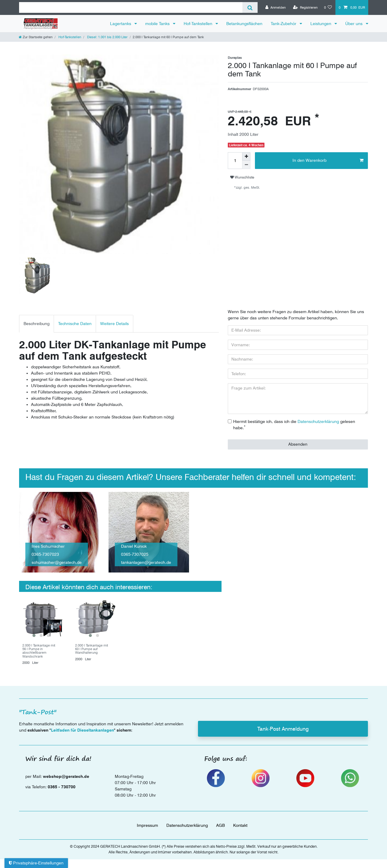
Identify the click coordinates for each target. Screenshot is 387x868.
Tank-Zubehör (284, 24)
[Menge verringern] (246, 165)
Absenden (298, 444)
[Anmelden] (275, 7)
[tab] (37, 324)
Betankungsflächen (244, 24)
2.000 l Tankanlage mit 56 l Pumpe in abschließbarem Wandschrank (39, 651)
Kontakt (240, 825)
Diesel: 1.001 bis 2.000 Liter (107, 37)
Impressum (147, 825)
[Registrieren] (305, 7)
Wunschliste (242, 177)
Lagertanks (121, 24)
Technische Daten (75, 324)
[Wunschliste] (328, 7)
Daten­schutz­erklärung (187, 825)
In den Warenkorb (328, 161)
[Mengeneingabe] (235, 161)
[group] (41, 618)
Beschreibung (37, 324)
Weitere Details (114, 324)
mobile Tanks (158, 24)
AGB (220, 825)
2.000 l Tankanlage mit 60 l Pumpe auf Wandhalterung (92, 649)
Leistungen (321, 24)
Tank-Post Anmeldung (283, 729)
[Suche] (250, 7)
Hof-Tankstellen (199, 24)
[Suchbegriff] (131, 7)
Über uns (355, 24)
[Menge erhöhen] (246, 156)
